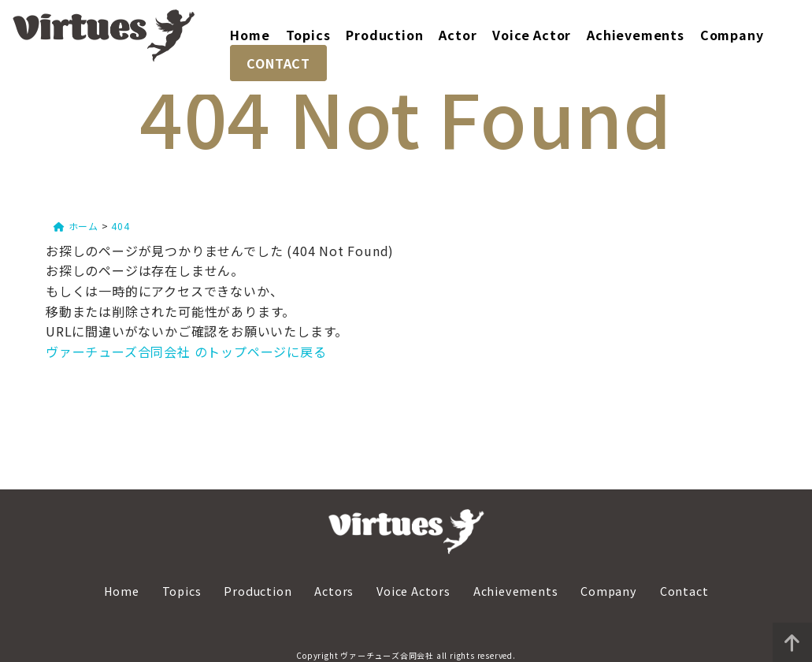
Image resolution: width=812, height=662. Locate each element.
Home (250, 35)
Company (732, 35)
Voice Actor (532, 35)
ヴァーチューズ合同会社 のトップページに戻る (186, 351)
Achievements (636, 35)
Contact (684, 590)
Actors (334, 590)
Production (384, 35)
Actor (458, 35)
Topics (308, 35)
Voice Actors (413, 590)
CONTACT (278, 63)
